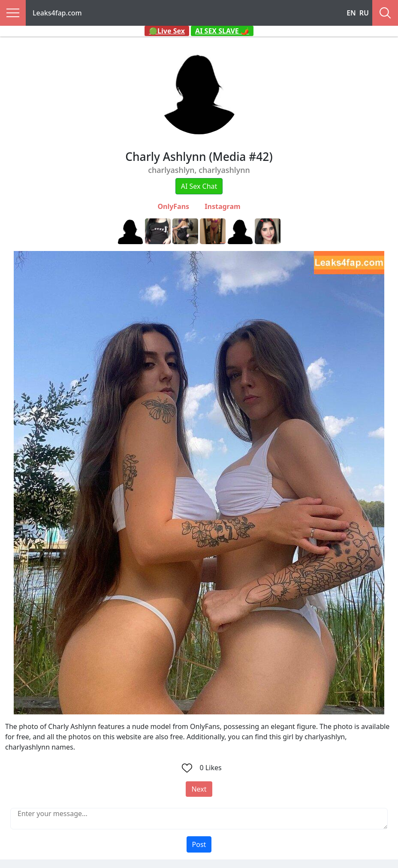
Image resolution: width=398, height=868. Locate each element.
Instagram (222, 206)
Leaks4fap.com (57, 13)
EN (351, 13)
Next (199, 789)
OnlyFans (173, 206)
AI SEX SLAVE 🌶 (222, 31)
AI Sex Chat (199, 186)
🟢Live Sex (167, 31)
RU (364, 13)
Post (199, 844)
